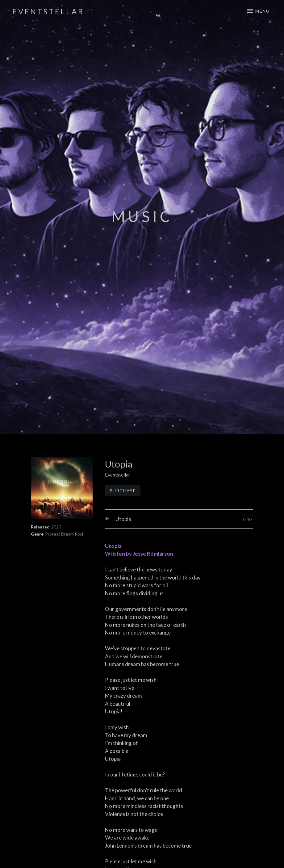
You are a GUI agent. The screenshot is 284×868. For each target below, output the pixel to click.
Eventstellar (48, 11)
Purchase (123, 491)
